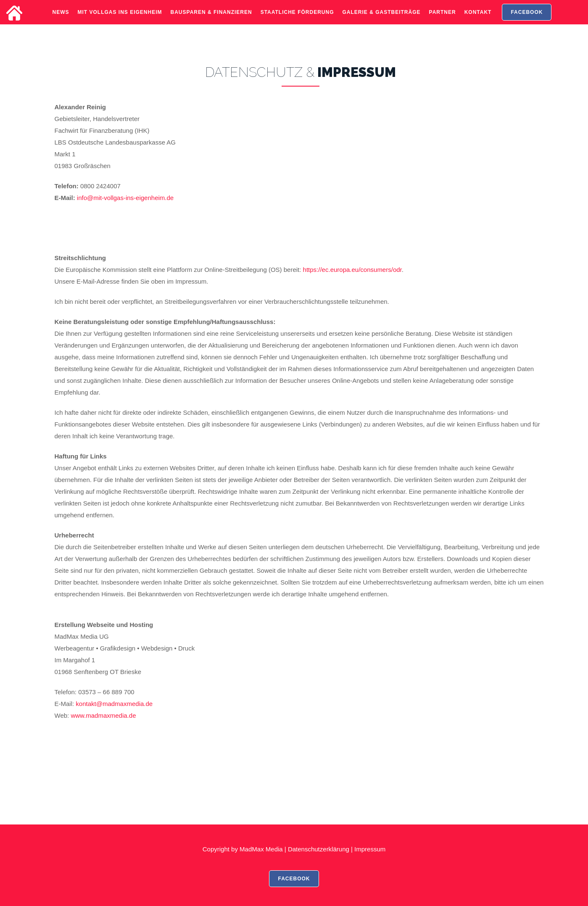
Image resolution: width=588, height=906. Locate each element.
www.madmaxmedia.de (103, 715)
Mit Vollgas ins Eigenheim (120, 19)
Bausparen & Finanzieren (211, 19)
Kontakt (478, 19)
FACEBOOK (527, 19)
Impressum (370, 849)
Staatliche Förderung (297, 19)
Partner (443, 19)
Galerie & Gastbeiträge (382, 19)
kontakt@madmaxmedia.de (114, 704)
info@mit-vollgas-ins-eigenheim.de (125, 198)
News (61, 19)
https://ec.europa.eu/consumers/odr (352, 270)
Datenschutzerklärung (319, 849)
